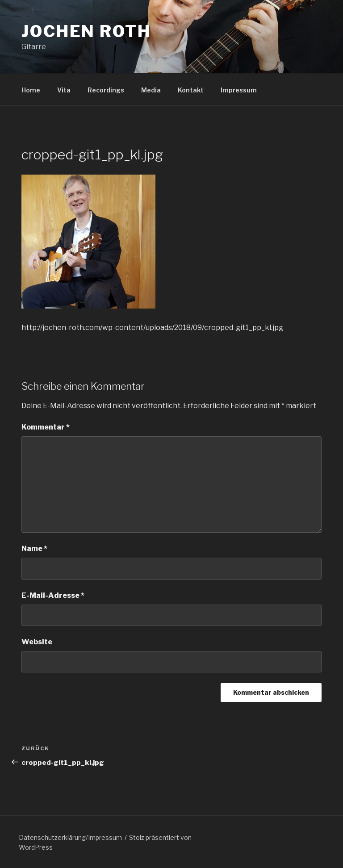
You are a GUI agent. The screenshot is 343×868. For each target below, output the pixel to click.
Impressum (239, 90)
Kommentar (46, 427)
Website (37, 642)
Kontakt (191, 90)
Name (34, 549)
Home (31, 90)
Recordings (106, 90)
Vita (64, 90)
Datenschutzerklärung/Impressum (70, 837)
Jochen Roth (86, 31)
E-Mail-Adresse (53, 595)
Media (151, 90)
